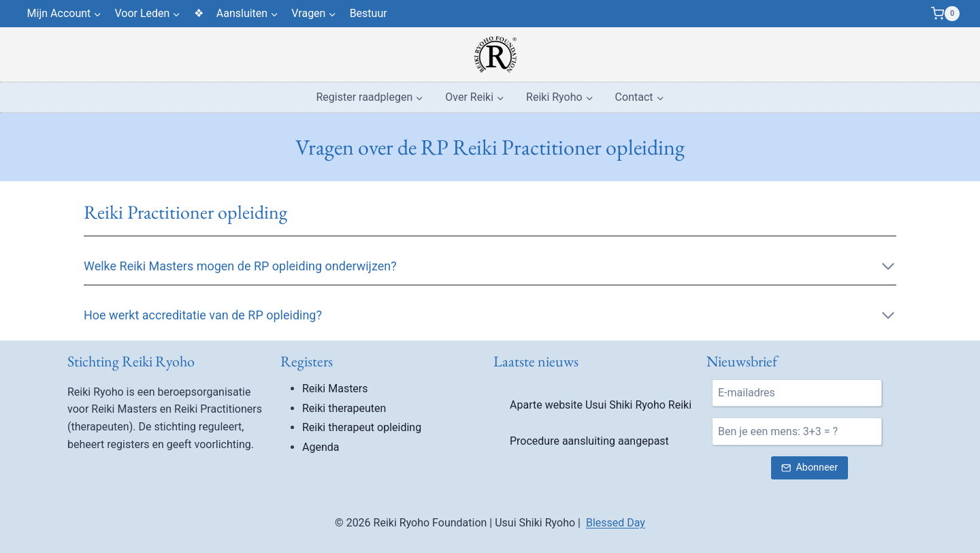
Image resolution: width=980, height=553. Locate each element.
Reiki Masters (335, 389)
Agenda (321, 447)
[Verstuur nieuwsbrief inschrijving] (809, 468)
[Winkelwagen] (945, 14)
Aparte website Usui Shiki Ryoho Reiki (601, 405)
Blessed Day (616, 523)
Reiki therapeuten (344, 408)
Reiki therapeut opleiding (362, 427)
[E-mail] (797, 393)
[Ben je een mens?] (797, 431)
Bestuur (369, 13)
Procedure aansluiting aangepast (589, 441)
